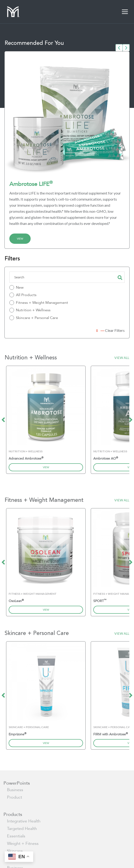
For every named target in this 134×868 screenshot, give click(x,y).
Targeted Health (22, 829)
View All (122, 358)
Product (14, 797)
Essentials (16, 836)
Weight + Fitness (23, 844)
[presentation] (119, 48)
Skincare (15, 851)
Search (120, 277)
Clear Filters (111, 330)
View (20, 239)
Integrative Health (24, 821)
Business (15, 790)
